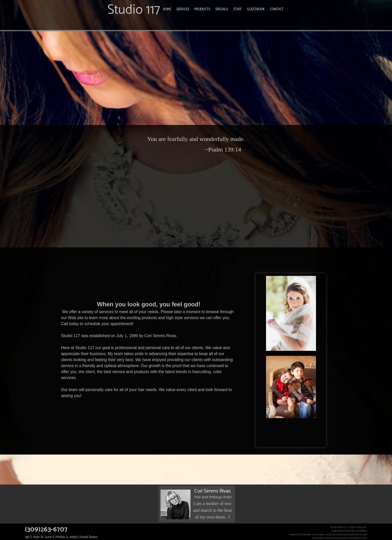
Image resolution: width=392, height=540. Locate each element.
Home (167, 9)
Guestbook (256, 9)
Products (202, 9)
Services (183, 9)
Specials (222, 9)
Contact (277, 9)
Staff (237, 9)
